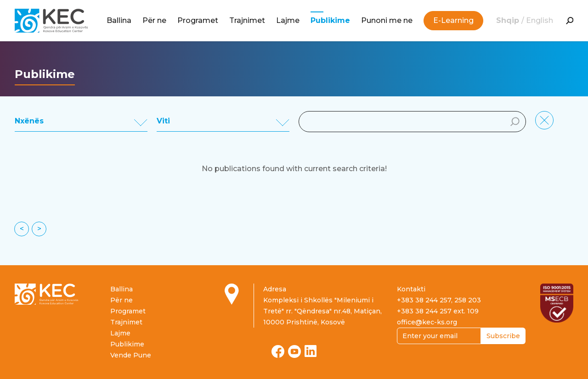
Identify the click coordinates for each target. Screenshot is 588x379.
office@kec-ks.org (427, 322)
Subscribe (503, 336)
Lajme (288, 20)
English (540, 20)
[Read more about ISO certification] (557, 303)
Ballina (119, 20)
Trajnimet (247, 20)
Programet (198, 20)
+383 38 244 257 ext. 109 (438, 311)
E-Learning (453, 20)
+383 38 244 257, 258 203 (439, 300)
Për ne (154, 20)
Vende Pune (131, 355)
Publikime (330, 20)
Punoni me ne (387, 20)
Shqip (509, 20)
